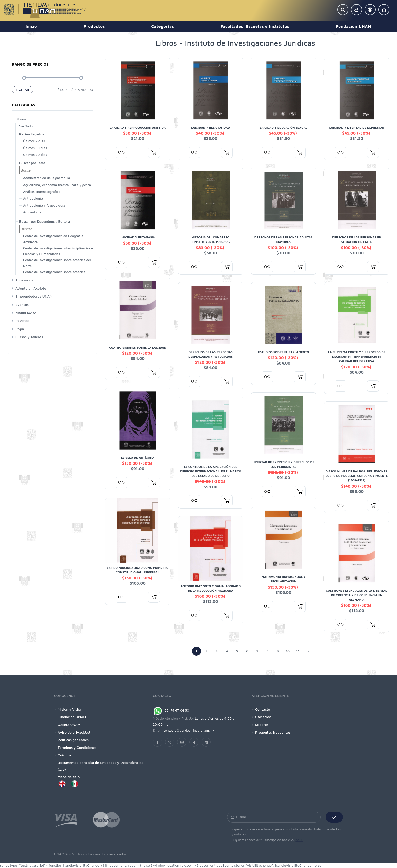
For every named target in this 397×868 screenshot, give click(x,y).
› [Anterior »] (308, 651)
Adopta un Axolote (31, 288)
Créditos (65, 755)
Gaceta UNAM (69, 725)
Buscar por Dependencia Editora (45, 221)
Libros (21, 119)
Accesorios (24, 280)
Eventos (22, 304)
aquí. (299, 840)
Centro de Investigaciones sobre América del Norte (57, 263)
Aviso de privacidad (74, 732)
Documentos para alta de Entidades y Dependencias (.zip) (101, 766)
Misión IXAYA (26, 312)
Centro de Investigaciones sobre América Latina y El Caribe (54, 275)
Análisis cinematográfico (42, 192)
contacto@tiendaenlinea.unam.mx (189, 730)
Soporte (262, 725)
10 (288, 651)
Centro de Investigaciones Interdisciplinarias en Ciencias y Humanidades (59, 251)
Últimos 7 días (34, 141)
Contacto (263, 709)
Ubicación (263, 717)
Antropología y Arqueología (44, 205)
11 (298, 651)
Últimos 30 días (35, 148)
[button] (343, 10)
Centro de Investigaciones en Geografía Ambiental (53, 239)
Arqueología (32, 212)
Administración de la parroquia (46, 178)
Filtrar (23, 89)
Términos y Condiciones (77, 747)
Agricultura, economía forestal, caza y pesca (57, 185)
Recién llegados (32, 134)
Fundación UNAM (72, 717)
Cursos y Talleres (29, 337)
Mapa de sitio (69, 777)
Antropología (33, 198)
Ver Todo (26, 126)
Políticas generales (73, 740)
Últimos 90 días (35, 155)
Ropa (20, 329)
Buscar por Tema (32, 163)
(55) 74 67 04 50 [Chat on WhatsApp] (171, 710)
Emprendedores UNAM (34, 296)
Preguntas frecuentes (273, 732)
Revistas (22, 321)
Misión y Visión (70, 709)
